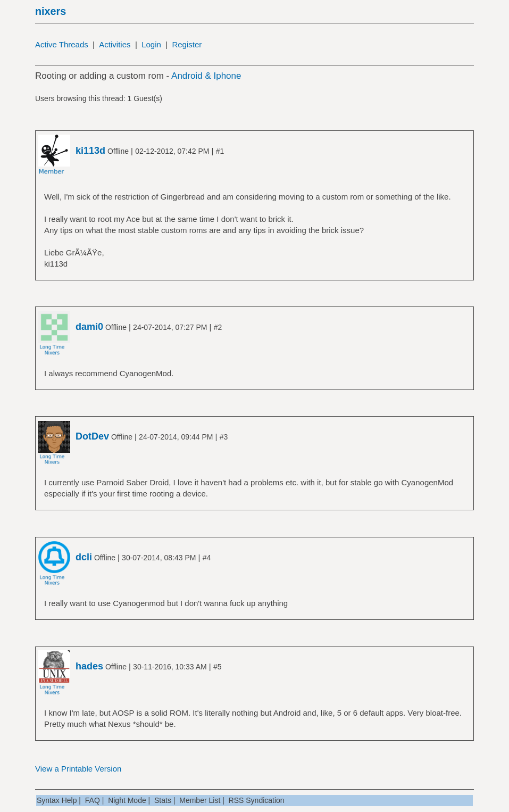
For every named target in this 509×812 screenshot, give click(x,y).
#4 (207, 558)
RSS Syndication (257, 800)
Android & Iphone (206, 76)
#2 (218, 327)
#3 (224, 437)
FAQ (93, 800)
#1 (220, 151)
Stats (163, 800)
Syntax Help (57, 800)
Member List (200, 800)
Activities (115, 44)
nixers (51, 11)
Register (187, 44)
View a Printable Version (78, 769)
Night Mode (127, 800)
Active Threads (62, 44)
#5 (218, 667)
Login (151, 44)
